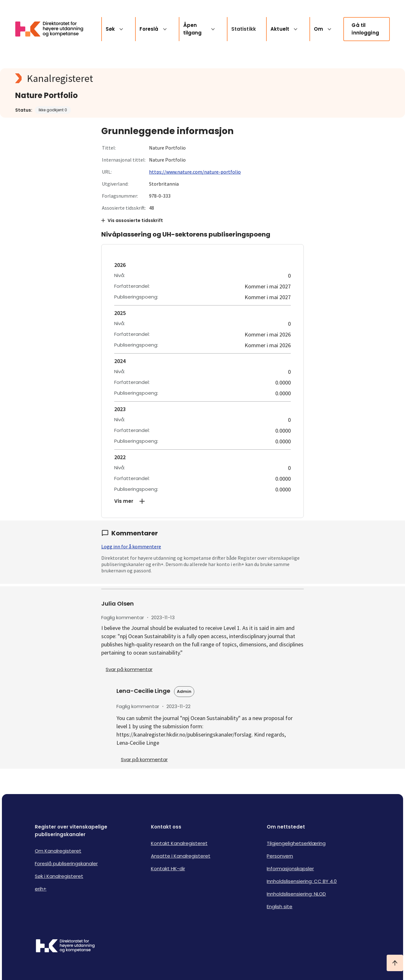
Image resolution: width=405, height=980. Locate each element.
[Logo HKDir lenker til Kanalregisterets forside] (53, 29)
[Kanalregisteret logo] (142, 78)
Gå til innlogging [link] (365, 29)
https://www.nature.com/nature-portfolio (195, 172)
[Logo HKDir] (65, 946)
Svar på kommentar (129, 669)
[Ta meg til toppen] (395, 963)
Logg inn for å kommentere (131, 546)
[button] (202, 501)
